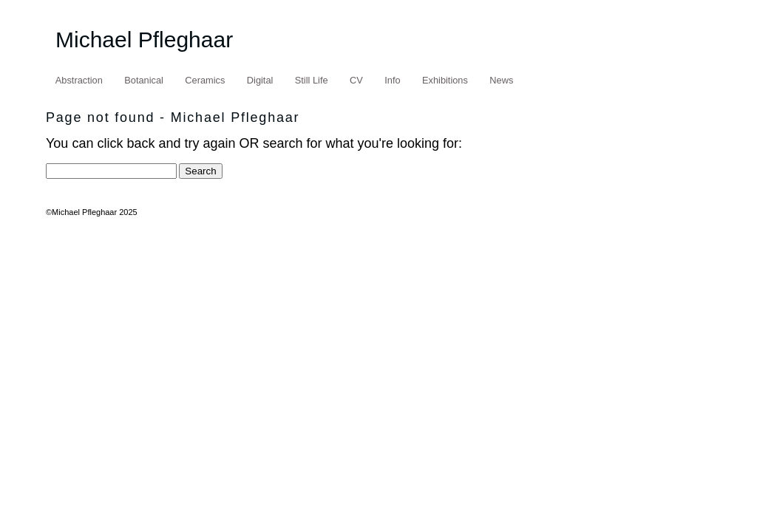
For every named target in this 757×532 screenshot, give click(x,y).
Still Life (312, 80)
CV (356, 80)
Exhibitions (445, 80)
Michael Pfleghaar (144, 40)
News (501, 80)
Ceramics (205, 80)
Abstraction (79, 80)
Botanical (144, 80)
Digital (260, 80)
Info (392, 80)
